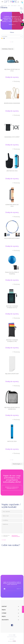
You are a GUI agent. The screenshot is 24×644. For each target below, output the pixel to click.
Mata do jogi (12, 441)
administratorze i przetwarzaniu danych (16, 536)
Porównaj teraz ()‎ (8, 49)
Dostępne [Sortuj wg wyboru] (12, 36)
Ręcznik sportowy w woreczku (12, 408)
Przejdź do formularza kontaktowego (12, 488)
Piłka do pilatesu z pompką (12, 273)
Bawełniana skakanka (12, 103)
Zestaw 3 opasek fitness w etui (12, 307)
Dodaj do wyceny (12, 77)
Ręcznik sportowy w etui (12, 70)
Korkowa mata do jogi (12, 205)
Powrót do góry (17, 464)
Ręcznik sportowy (12, 374)
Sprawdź (12, 24)
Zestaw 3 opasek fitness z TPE (12, 341)
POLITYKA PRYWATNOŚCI (12, 637)
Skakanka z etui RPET (12, 137)
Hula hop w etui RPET (12, 238)
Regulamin (12, 639)
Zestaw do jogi (12, 171)
